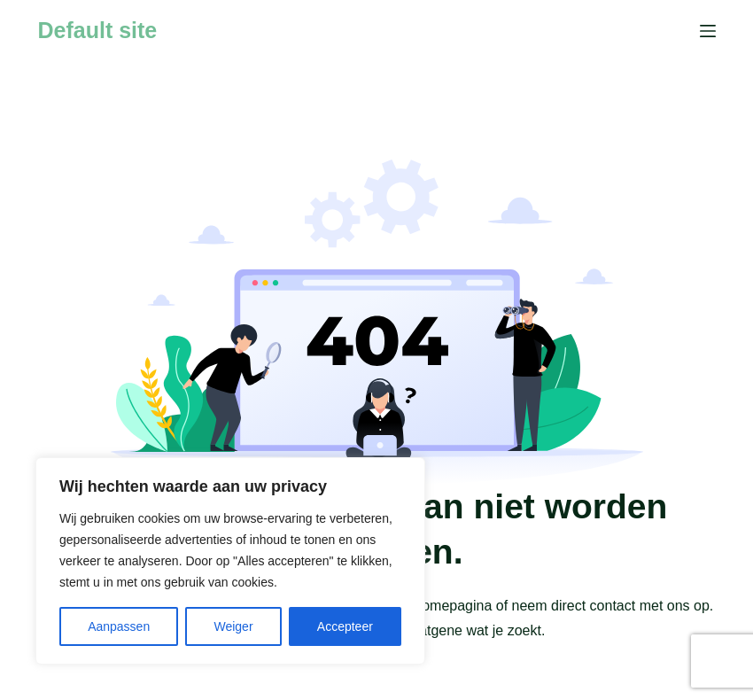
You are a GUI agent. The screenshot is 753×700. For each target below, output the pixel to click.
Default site (98, 30)
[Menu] (708, 31)
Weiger (233, 626)
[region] (230, 561)
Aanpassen (119, 626)
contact (613, 606)
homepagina (453, 606)
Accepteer (345, 626)
